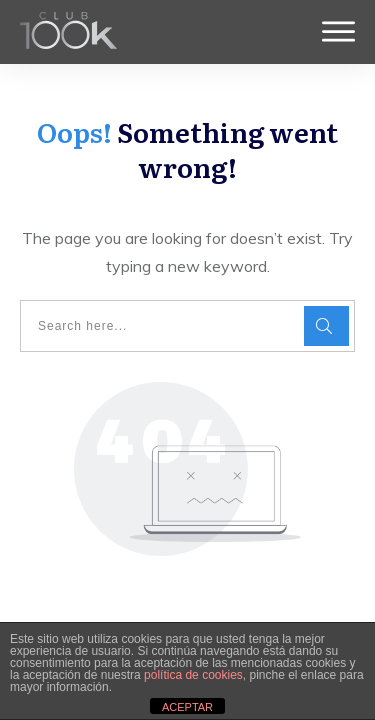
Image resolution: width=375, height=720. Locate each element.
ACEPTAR (187, 707)
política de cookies (193, 675)
